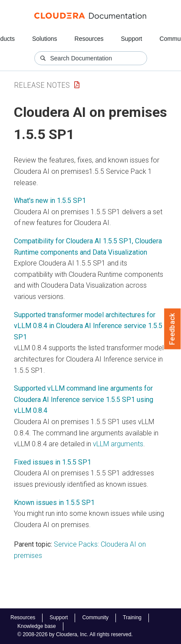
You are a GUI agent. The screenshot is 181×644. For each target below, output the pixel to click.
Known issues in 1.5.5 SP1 (54, 503)
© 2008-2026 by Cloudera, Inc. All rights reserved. (75, 634)
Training (132, 617)
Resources (89, 39)
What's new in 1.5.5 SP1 (50, 201)
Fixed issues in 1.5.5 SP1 (53, 462)
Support (131, 39)
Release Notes (42, 85)
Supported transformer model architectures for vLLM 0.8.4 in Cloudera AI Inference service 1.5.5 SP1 (88, 326)
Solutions (45, 39)
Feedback (173, 329)
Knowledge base (37, 626)
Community (95, 617)
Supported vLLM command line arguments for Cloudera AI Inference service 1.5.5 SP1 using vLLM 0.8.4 (84, 399)
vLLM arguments (118, 444)
